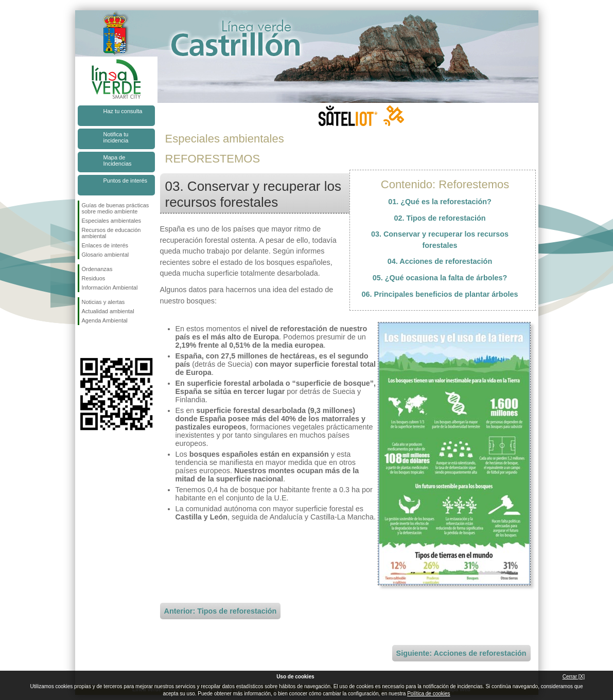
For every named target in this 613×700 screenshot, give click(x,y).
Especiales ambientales (112, 221)
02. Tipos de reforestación (440, 218)
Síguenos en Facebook (84, 342)
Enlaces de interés (105, 245)
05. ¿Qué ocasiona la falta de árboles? (440, 278)
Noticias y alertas (103, 302)
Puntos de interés (126, 181)
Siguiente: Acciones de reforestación (461, 653)
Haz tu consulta (123, 111)
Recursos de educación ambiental (111, 233)
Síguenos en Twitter (101, 342)
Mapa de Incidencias (118, 160)
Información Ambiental (110, 288)
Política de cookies (428, 694)
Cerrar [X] (574, 677)
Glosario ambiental (106, 255)
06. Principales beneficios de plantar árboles (440, 294)
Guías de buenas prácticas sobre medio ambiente (116, 208)
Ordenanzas (97, 269)
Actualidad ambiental (108, 311)
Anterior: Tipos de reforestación (221, 611)
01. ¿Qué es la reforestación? (440, 202)
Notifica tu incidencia (116, 137)
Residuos (94, 278)
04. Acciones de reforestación (440, 261)
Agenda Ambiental (105, 320)
